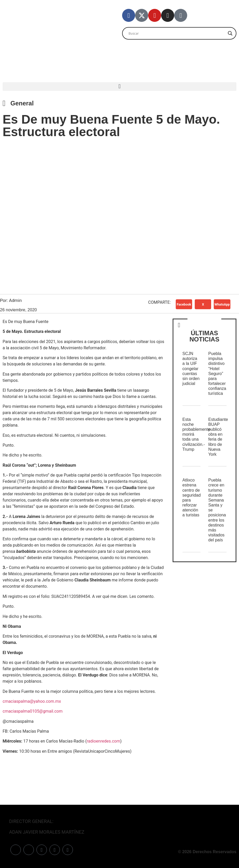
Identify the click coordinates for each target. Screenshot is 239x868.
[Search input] (177, 33)
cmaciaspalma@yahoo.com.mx (32, 701)
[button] (119, 87)
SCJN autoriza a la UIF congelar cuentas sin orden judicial (191, 369)
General (22, 103)
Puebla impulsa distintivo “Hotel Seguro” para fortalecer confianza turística (217, 374)
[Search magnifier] (230, 33)
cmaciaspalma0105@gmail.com (33, 711)
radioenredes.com (103, 741)
